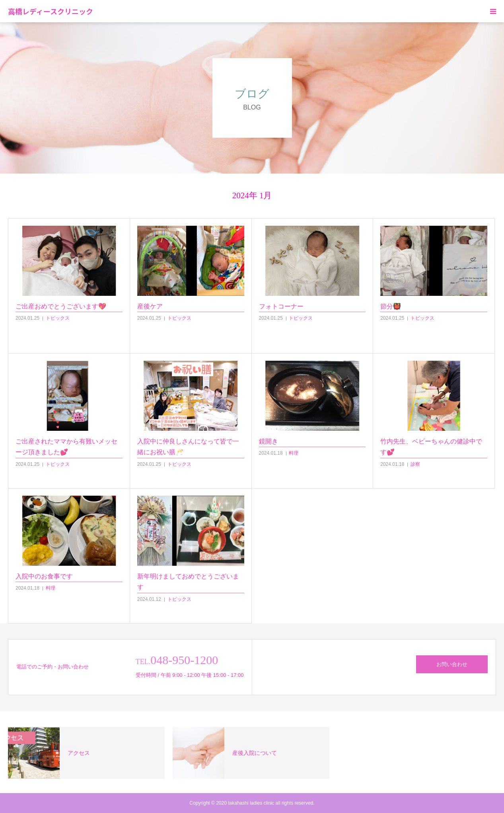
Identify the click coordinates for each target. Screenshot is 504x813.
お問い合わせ (452, 664)
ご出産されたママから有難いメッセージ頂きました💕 (66, 447)
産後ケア (150, 306)
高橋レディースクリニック (51, 11)
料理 (294, 453)
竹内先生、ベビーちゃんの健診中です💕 (431, 447)
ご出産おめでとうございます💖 (61, 306)
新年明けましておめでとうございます (188, 582)
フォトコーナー (281, 306)
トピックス (58, 318)
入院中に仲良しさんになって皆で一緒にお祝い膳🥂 (188, 447)
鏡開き (269, 441)
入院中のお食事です (44, 576)
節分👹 (391, 306)
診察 (415, 464)
